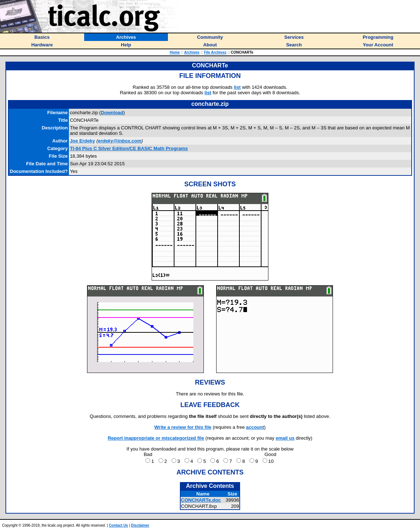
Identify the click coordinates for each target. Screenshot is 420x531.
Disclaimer (140, 525)
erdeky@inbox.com (120, 141)
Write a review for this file (183, 427)
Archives (192, 52)
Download (112, 113)
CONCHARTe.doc (201, 500)
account (255, 427)
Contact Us (118, 525)
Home (175, 52)
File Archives (215, 52)
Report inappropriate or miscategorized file (156, 438)
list (237, 87)
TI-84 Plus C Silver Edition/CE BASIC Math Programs (129, 148)
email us (285, 438)
